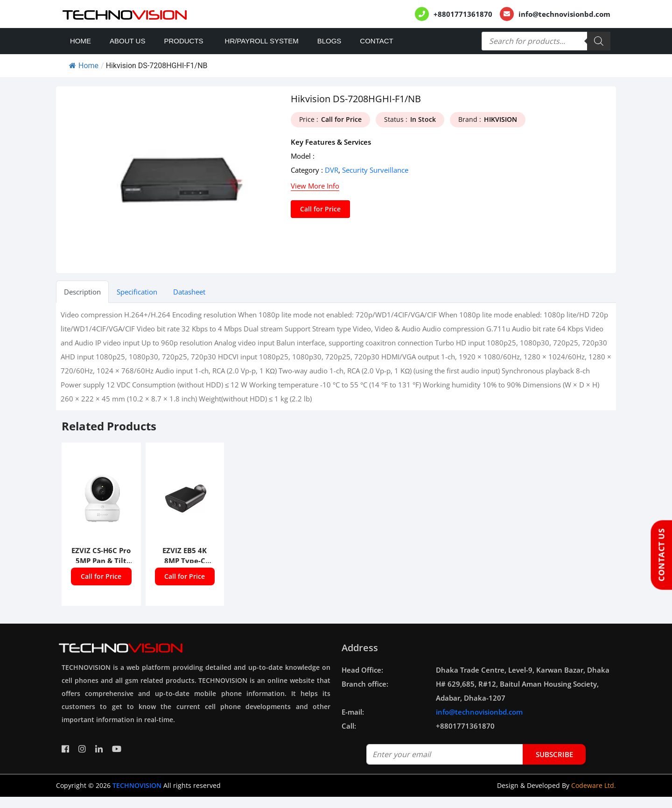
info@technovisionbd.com (564, 14)
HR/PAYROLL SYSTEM (262, 41)
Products (183, 41)
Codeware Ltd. (594, 785)
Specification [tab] (137, 292)
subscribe (554, 754)
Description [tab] (82, 292)
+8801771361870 (463, 14)
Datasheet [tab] (189, 292)
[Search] (599, 41)
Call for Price (320, 209)
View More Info (315, 186)
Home (80, 41)
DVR (332, 170)
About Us (127, 41)
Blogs (329, 41)
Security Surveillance (375, 170)
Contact (376, 41)
